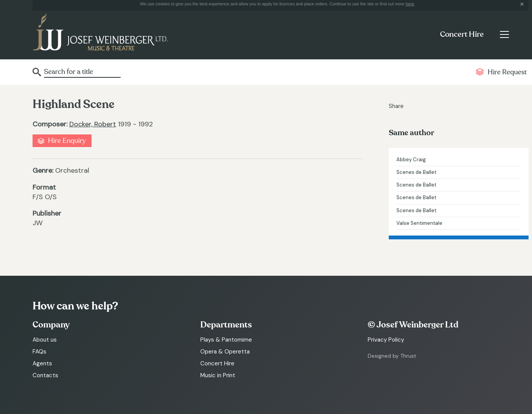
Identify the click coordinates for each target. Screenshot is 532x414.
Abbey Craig (411, 160)
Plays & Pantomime (226, 340)
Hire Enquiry (67, 141)
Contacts (45, 375)
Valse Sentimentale (419, 223)
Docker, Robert (93, 124)
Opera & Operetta (225, 352)
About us (45, 340)
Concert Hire (462, 34)
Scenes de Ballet (416, 172)
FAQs (39, 352)
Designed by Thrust (392, 356)
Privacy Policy (386, 340)
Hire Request (507, 72)
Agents (42, 363)
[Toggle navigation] (504, 34)
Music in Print (218, 375)
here (410, 4)
